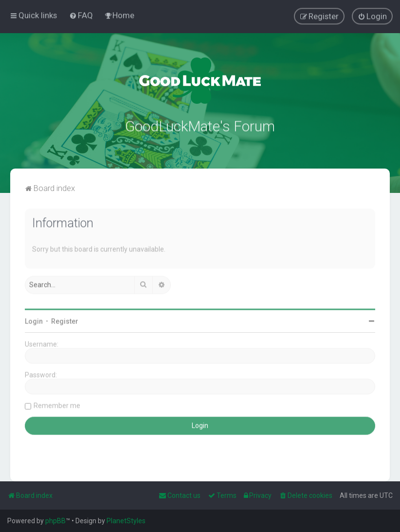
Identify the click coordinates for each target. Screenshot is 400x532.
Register (65, 318)
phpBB (55, 521)
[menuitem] (81, 13)
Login (34, 318)
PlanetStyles (126, 521)
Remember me (57, 402)
